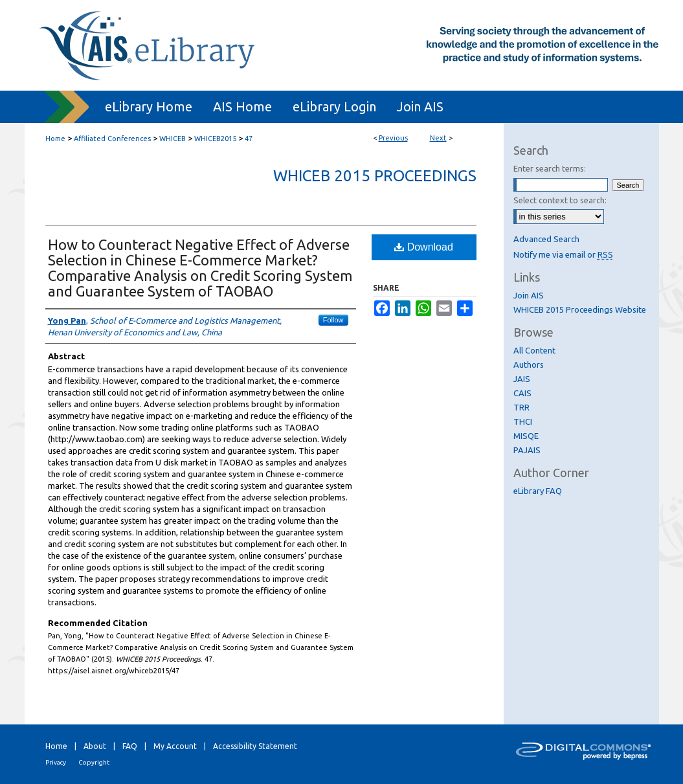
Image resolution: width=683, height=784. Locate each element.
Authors (529, 364)
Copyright (94, 762)
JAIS (522, 379)
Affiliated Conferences (112, 139)
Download (424, 247)
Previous (393, 138)
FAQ (130, 746)
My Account (175, 746)
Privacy (56, 762)
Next (438, 138)
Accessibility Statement (255, 746)
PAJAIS (527, 450)
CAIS (522, 393)
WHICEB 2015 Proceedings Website (580, 309)
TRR (521, 407)
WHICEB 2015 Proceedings (375, 176)
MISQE (526, 436)
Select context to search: (560, 200)
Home (55, 139)
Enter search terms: (550, 168)
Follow (333, 320)
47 (249, 139)
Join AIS (529, 295)
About (95, 746)
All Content (534, 350)
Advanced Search (546, 239)
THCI (523, 421)
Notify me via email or (563, 254)
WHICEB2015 (215, 139)
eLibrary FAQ (538, 491)
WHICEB (173, 139)
